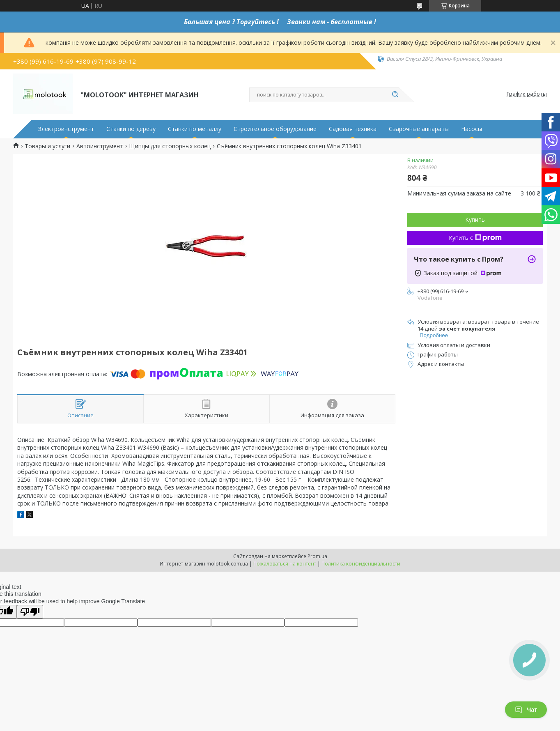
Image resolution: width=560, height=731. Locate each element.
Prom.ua (317, 556)
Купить (475, 220)
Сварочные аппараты (419, 129)
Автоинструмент (100, 146)
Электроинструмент (66, 129)
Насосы (472, 129)
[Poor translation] (30, 612)
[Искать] (395, 95)
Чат (526, 710)
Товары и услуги (47, 146)
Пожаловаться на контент (285, 564)
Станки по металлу (195, 129)
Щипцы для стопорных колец (170, 146)
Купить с (475, 238)
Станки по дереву (131, 129)
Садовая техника (353, 129)
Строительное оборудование (275, 129)
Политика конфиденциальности (361, 564)
